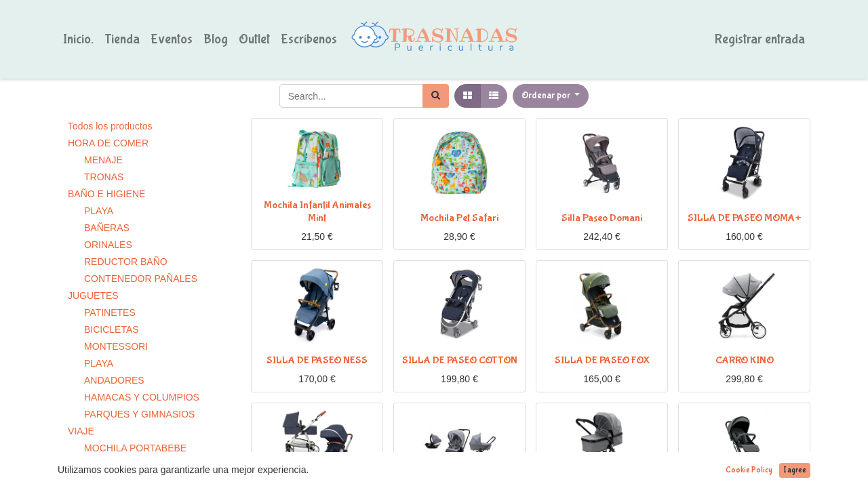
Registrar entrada (760, 39)
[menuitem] (78, 39)
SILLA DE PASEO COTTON (460, 360)
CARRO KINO (745, 360)
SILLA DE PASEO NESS (317, 360)
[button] (551, 96)
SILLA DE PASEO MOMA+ (745, 218)
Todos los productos (110, 126)
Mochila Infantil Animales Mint (317, 211)
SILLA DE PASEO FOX (602, 360)
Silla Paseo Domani (602, 218)
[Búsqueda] (436, 96)
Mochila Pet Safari (459, 218)
